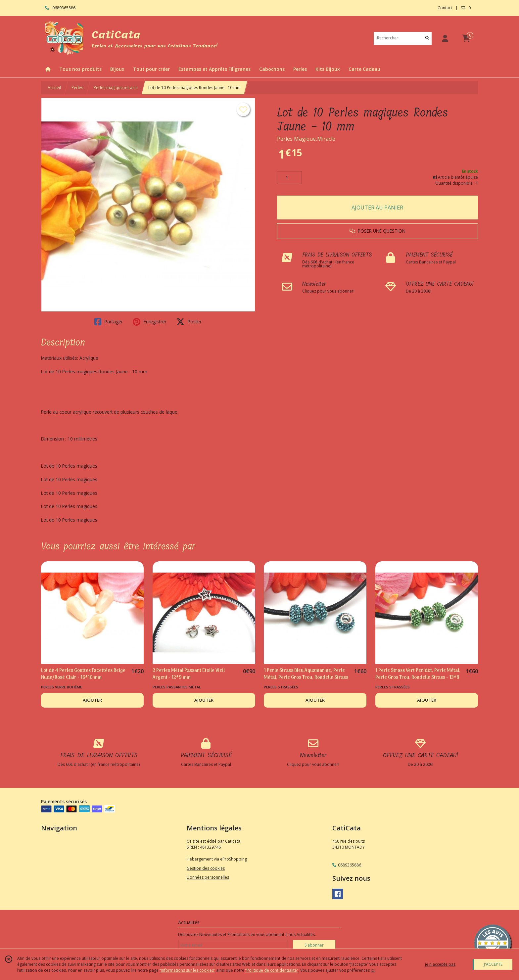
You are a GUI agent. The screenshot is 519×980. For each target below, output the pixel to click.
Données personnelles (208, 877)
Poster (189, 322)
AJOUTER (92, 700)
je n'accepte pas (440, 964)
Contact (445, 8)
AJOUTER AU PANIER (377, 208)
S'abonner (314, 945)
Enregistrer (150, 322)
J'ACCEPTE (493, 964)
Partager (109, 322)
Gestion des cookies (206, 868)
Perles (77, 88)
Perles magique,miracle (116, 88)
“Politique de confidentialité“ (272, 970)
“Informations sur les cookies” (187, 970)
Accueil (54, 88)
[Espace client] (445, 38)
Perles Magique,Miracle (306, 139)
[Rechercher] (427, 38)
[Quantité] (289, 178)
